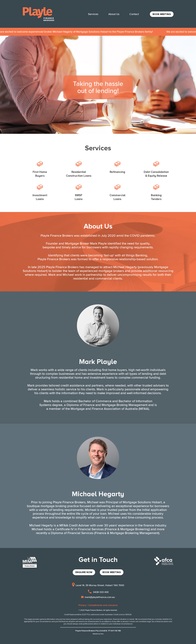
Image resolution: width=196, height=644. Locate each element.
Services (93, 14)
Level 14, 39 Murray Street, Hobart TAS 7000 (98, 585)
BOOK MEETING (162, 14)
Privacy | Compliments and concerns (98, 605)
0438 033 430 (98, 592)
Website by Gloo (98, 634)
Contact (134, 14)
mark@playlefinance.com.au (98, 597)
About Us (114, 14)
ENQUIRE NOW (84, 572)
